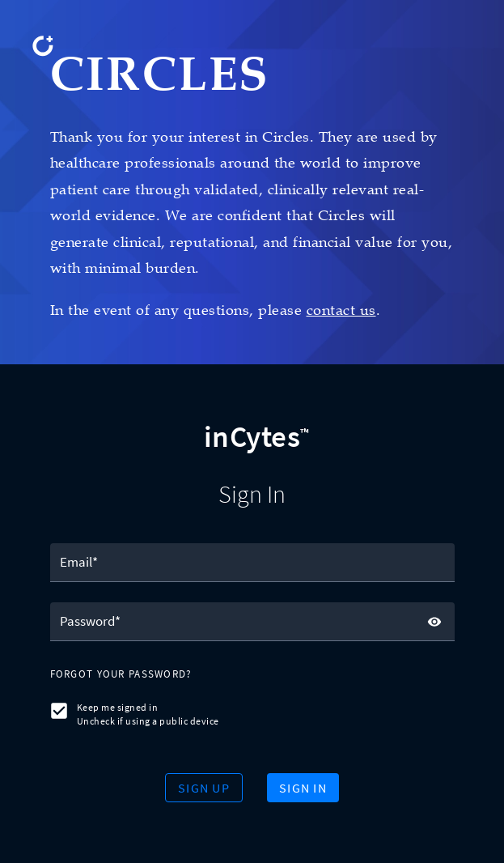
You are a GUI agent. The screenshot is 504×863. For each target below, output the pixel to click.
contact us (341, 310)
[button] (121, 675)
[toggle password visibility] (434, 622)
